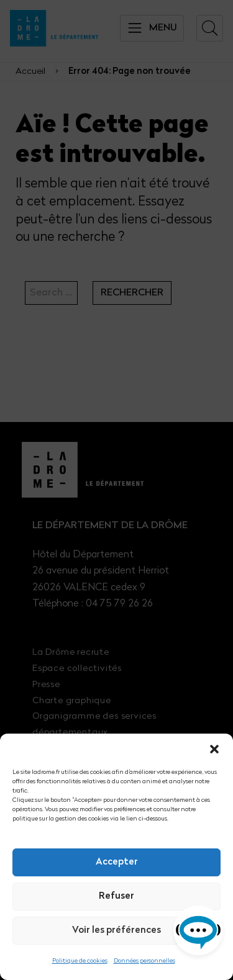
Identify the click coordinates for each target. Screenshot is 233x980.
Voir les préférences (116, 931)
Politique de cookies (80, 961)
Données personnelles (144, 961)
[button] (214, 749)
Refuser (116, 897)
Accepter (117, 862)
